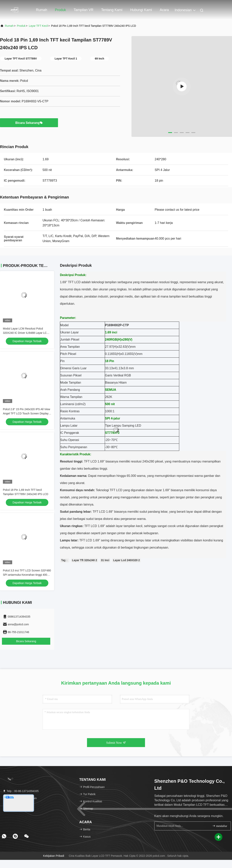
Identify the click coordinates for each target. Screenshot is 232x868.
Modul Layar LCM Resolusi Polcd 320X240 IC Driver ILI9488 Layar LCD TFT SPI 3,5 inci (26, 333)
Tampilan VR (84, 10)
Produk (60, 10)
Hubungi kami (141, 10)
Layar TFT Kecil (38, 26)
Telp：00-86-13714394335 (21, 791)
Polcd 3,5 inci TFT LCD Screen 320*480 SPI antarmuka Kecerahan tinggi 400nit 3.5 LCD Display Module (27, 575)
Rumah (42, 10)
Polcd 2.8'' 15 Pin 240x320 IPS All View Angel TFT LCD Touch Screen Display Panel (26, 413)
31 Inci (105, 560)
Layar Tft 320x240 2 (85, 560)
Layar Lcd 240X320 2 (126, 560)
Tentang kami (112, 10)
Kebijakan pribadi (54, 856)
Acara (164, 10)
